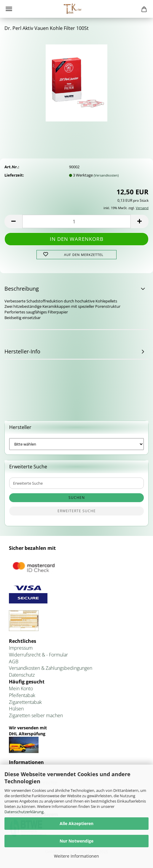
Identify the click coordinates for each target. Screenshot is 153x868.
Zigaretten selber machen (36, 715)
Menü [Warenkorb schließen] (9, 9)
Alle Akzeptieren (76, 823)
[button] (13, 221)
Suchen (77, 498)
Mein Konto (21, 688)
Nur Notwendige (76, 841)
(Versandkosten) (106, 175)
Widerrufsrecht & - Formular (38, 655)
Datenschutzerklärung (24, 812)
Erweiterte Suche (77, 511)
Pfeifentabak (22, 695)
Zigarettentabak (25, 702)
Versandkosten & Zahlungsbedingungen (51, 668)
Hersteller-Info (22, 351)
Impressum (21, 648)
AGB (14, 662)
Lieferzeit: (14, 175)
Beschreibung (22, 289)
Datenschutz (22, 675)
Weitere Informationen (76, 856)
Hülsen (16, 709)
